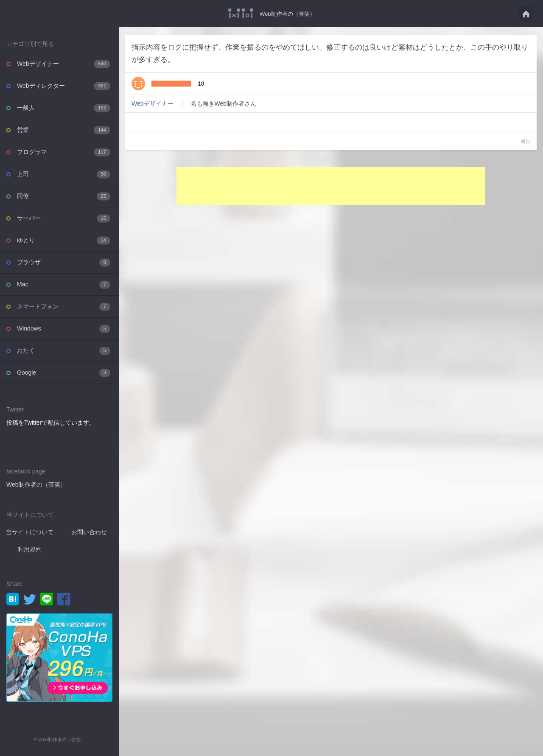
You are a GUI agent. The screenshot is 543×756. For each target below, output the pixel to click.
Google (64, 373)
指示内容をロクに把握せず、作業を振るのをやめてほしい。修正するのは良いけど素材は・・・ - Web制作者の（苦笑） (239, 13)
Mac (64, 284)
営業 (64, 130)
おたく (64, 351)
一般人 (64, 108)
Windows (64, 329)
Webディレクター (64, 86)
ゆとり (64, 240)
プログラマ (64, 152)
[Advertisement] (331, 186)
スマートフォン (64, 307)
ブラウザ (64, 262)
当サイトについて (30, 532)
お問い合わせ (89, 532)
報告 (526, 141)
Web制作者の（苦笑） (287, 14)
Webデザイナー (64, 64)
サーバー (64, 218)
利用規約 (30, 549)
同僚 (64, 196)
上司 (64, 174)
